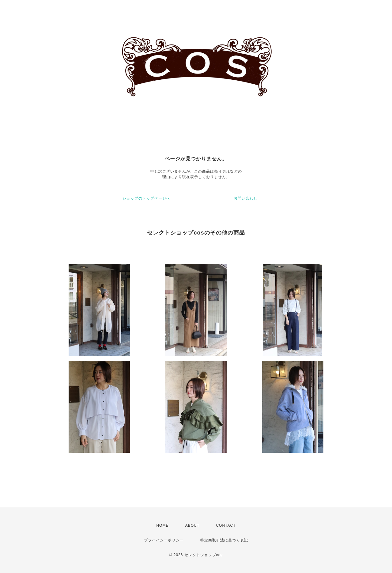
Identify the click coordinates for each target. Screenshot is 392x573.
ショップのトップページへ (146, 198)
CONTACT (226, 525)
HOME (162, 525)
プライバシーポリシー (164, 540)
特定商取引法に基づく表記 (224, 540)
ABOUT (192, 525)
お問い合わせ (246, 198)
